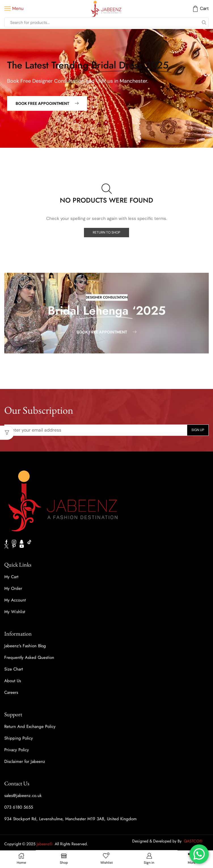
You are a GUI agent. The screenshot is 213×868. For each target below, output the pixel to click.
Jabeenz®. (45, 844)
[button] (47, 103)
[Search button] (204, 22)
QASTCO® (194, 841)
